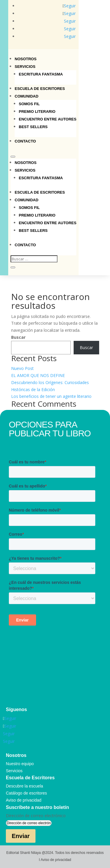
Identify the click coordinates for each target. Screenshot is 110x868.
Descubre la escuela (24, 786)
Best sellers (33, 127)
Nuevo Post (22, 368)
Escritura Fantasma (41, 74)
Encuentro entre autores (48, 119)
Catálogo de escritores (26, 793)
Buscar (18, 337)
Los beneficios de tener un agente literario (51, 396)
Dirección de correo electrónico (36, 816)
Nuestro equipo (20, 764)
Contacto (25, 141)
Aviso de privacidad (24, 800)
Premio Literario (37, 112)
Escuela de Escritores (40, 89)
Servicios (25, 67)
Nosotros (26, 59)
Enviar (21, 836)
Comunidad (27, 96)
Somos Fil (29, 104)
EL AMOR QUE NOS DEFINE (38, 375)
